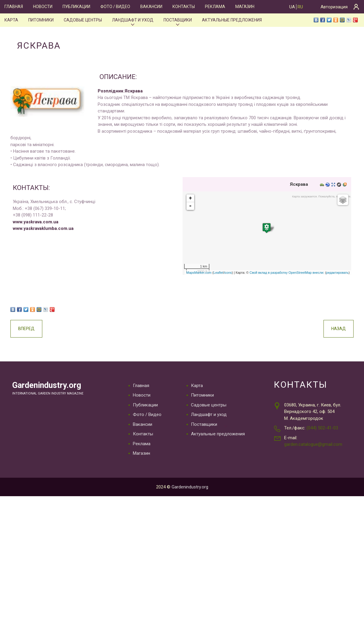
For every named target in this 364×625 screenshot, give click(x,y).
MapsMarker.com (200, 273)
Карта (11, 20)
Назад (340, 329)
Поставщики (178, 20)
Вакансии (151, 7)
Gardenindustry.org (50, 385)
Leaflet (220, 273)
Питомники (40, 20)
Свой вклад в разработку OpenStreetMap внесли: (288, 273)
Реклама (214, 7)
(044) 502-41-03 (322, 428)
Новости (43, 7)
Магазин (244, 7)
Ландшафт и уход (133, 20)
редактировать (339, 273)
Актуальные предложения (232, 20)
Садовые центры (83, 20)
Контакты (183, 7)
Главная (14, 7)
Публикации (76, 7)
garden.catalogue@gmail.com (313, 445)
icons (229, 273)
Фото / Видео (115, 7)
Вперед (25, 329)
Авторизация (334, 7)
